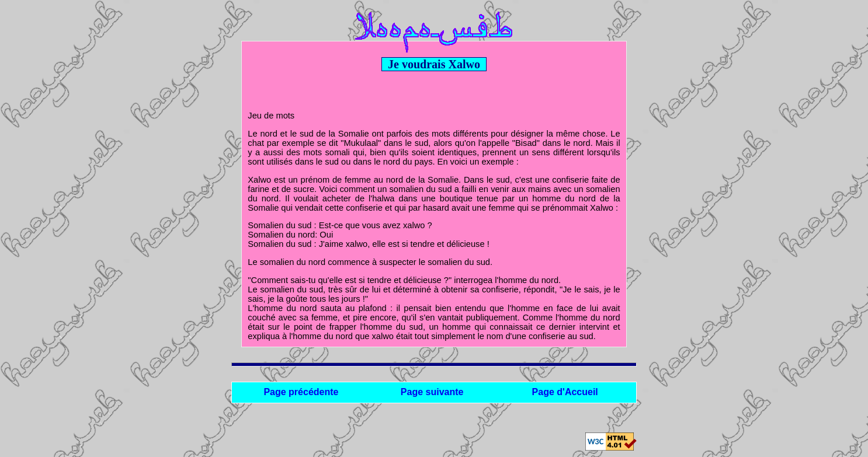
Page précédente (301, 392)
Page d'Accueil (565, 392)
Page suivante (432, 392)
